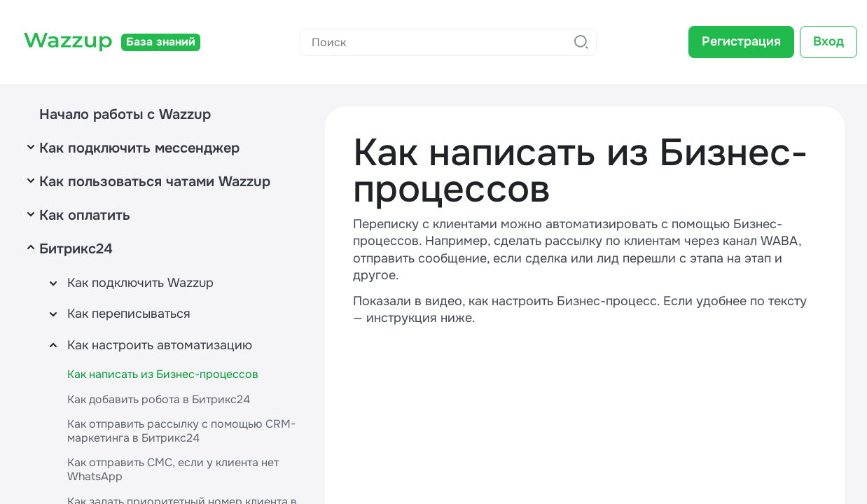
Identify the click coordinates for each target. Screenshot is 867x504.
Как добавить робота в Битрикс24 (159, 399)
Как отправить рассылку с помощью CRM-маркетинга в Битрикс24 (181, 431)
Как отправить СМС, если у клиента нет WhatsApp (173, 469)
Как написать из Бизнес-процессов (163, 374)
